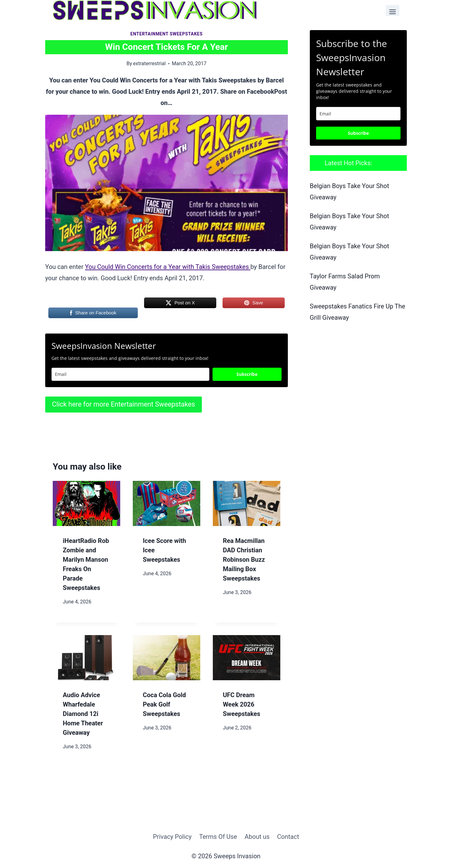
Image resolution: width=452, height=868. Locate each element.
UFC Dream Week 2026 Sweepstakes (242, 704)
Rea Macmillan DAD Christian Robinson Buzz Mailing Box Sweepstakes (244, 560)
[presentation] (86, 503)
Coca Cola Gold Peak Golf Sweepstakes (164, 704)
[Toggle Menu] (393, 11)
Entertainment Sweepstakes (166, 34)
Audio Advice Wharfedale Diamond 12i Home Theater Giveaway (83, 714)
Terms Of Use (218, 837)
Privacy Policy (172, 837)
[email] (358, 114)
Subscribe (247, 374)
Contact (288, 837)
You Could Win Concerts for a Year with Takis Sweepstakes (168, 267)
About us (257, 837)
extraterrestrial (149, 63)
